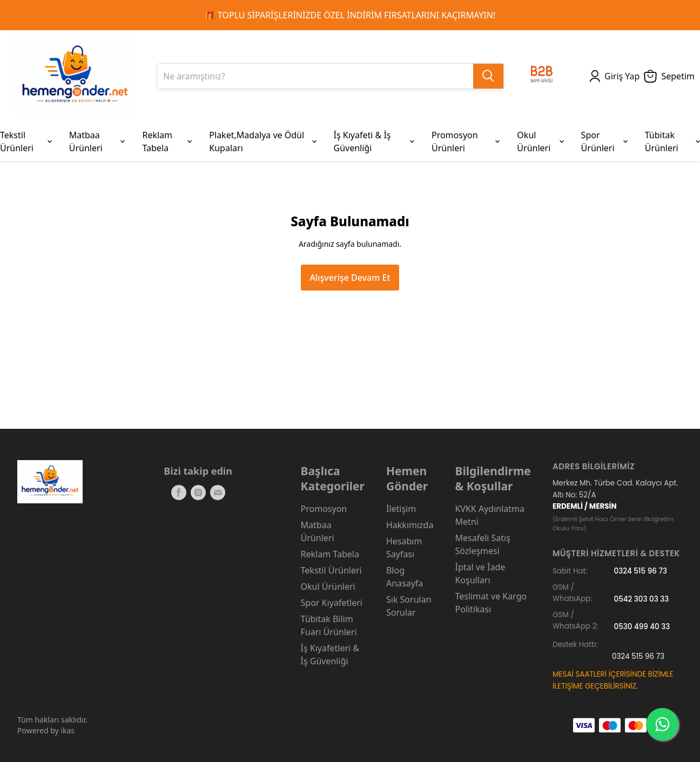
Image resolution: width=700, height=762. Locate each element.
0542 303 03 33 (642, 599)
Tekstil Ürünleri (331, 570)
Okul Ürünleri (328, 586)
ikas (68, 730)
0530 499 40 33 (642, 626)
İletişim (401, 509)
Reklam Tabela (330, 554)
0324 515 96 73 (641, 571)
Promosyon (324, 509)
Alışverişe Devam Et (350, 278)
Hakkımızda (410, 525)
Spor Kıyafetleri (332, 603)
